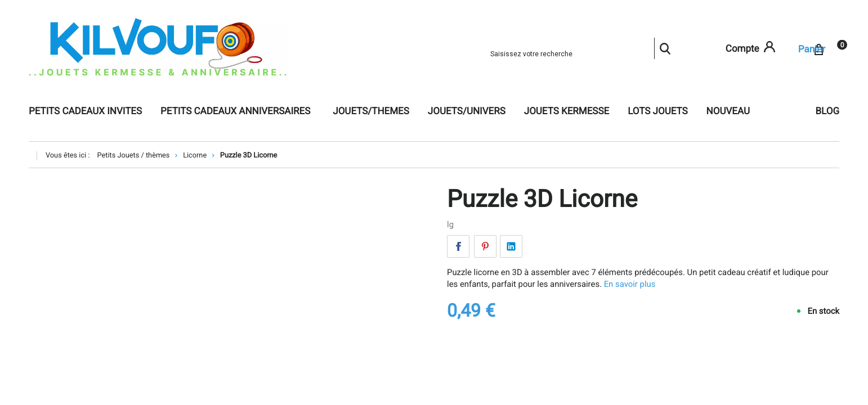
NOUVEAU (728, 111)
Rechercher (665, 48)
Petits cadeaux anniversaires (235, 111)
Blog (827, 111)
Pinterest (485, 246)
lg (450, 224)
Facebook (458, 246)
